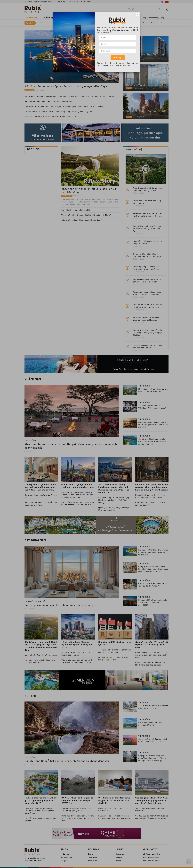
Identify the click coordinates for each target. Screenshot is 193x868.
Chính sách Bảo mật (125, 63)
